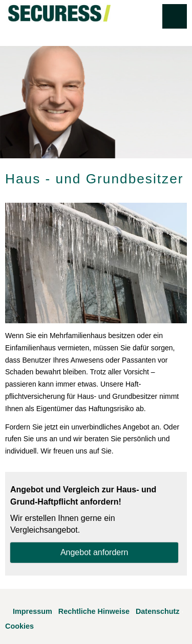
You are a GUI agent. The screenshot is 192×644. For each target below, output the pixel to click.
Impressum (33, 611)
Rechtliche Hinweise (94, 611)
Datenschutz (158, 611)
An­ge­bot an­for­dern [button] (94, 552)
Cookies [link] (19, 626)
